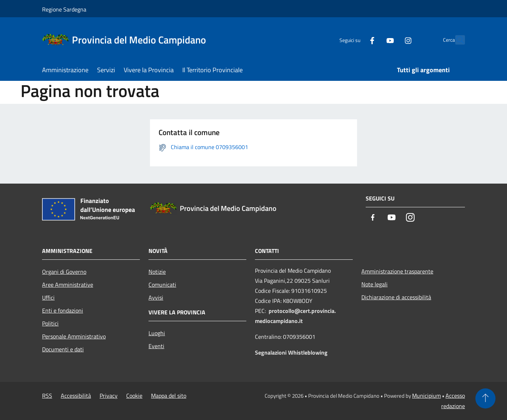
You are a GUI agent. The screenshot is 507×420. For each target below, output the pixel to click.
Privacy (109, 396)
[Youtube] (374, 40)
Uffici (48, 297)
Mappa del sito (169, 396)
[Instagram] (392, 40)
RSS (47, 396)
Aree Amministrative (68, 285)
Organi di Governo (64, 272)
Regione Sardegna (64, 9)
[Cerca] (456, 40)
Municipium (426, 396)
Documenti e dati (63, 349)
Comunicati (162, 285)
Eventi (156, 346)
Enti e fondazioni (63, 310)
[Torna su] (485, 398)
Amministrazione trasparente (397, 271)
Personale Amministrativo (74, 336)
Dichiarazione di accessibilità (396, 297)
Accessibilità (76, 396)
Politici (50, 323)
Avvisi (156, 297)
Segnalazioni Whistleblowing (291, 352)
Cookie (134, 396)
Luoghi (157, 333)
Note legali (374, 284)
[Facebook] (356, 40)
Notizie (157, 272)
